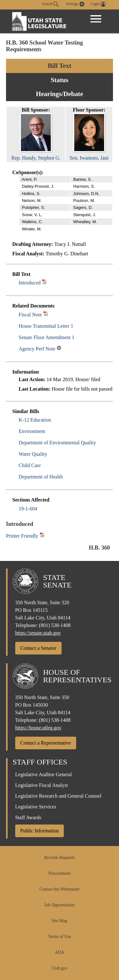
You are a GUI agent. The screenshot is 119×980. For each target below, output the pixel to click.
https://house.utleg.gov (38, 728)
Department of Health (41, 477)
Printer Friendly (25, 536)
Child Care (30, 465)
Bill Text (60, 66)
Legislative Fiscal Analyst (42, 785)
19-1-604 (28, 509)
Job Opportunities (60, 905)
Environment (32, 431)
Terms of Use (60, 937)
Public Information (40, 831)
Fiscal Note (30, 315)
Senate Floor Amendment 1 (47, 337)
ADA (60, 952)
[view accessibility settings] (75, 4)
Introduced (30, 283)
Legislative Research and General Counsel (58, 796)
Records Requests (60, 858)
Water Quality (33, 454)
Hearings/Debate (60, 94)
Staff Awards (28, 817)
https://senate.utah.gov (38, 633)
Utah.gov (59, 968)
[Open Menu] (96, 19)
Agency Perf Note (37, 349)
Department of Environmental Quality (57, 443)
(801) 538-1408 (55, 625)
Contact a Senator (38, 648)
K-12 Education (35, 420)
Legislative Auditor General (44, 774)
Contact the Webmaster (59, 889)
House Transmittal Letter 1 (46, 326)
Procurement (60, 873)
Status (60, 80)
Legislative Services (36, 807)
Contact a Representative (46, 743)
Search (50, 4)
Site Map (60, 921)
